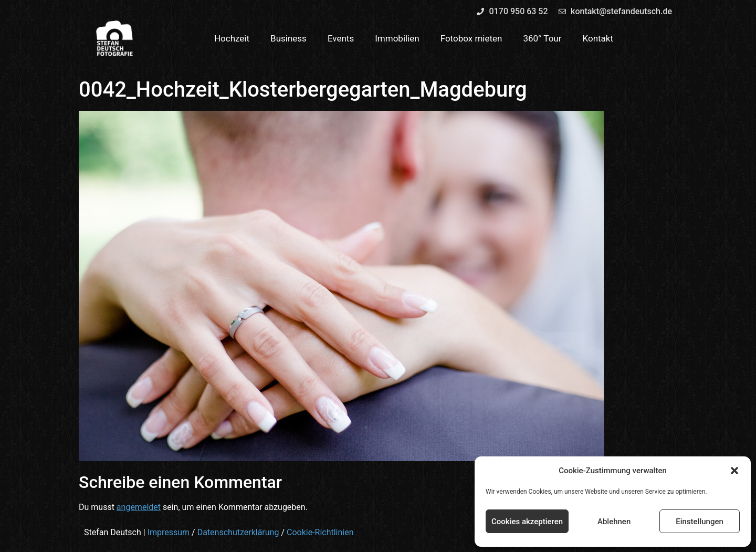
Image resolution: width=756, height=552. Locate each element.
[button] (734, 471)
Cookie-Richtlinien (320, 532)
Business (288, 38)
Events (341, 38)
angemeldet (139, 507)
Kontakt (598, 38)
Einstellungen (700, 522)
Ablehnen (614, 522)
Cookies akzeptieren (527, 522)
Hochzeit (232, 38)
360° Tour (542, 38)
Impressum (169, 532)
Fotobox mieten (471, 38)
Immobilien (397, 38)
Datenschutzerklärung (238, 532)
